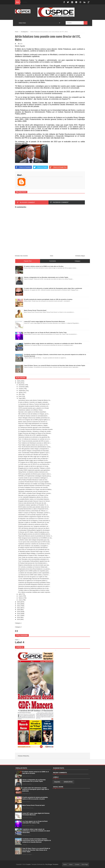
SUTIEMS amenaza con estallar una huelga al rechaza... (35, 484)
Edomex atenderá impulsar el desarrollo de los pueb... (34, 486)
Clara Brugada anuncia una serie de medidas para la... (34, 534)
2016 (19, 617)
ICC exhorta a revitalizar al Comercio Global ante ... (34, 567)
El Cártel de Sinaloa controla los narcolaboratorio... (33, 416)
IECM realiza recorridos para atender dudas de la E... (34, 507)
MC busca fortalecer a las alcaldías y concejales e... (34, 546)
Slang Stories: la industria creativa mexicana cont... (33, 472)
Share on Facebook (23, 167)
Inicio (52, 256)
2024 (19, 602)
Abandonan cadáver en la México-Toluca (30, 410)
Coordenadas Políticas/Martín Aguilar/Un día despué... (34, 530)
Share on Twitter (40, 167)
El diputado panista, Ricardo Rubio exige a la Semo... (34, 551)
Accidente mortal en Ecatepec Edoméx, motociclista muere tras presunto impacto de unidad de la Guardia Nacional (37, 840)
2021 (19, 608)
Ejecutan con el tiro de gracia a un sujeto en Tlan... (33, 577)
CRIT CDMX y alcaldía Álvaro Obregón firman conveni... (35, 493)
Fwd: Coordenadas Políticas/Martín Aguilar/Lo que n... (34, 453)
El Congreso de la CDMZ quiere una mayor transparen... (35, 462)
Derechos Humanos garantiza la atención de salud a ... (35, 586)
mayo (20, 398)
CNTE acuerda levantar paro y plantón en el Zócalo (33, 408)
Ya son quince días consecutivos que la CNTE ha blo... (35, 542)
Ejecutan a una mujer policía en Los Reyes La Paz (33, 495)
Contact (77, 865)
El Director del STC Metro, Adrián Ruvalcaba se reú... (34, 532)
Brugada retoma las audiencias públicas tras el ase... (34, 588)
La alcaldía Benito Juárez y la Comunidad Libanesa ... (34, 499)
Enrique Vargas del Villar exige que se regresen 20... (34, 457)
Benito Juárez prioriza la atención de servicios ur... (33, 422)
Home (17, 32)
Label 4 (20, 642)
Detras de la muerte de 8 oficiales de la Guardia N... (34, 455)
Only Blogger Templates (52, 864)
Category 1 (18, 623)
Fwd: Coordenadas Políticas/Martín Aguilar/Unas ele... (34, 561)
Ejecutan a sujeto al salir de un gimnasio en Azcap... (34, 466)
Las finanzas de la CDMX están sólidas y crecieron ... (34, 575)
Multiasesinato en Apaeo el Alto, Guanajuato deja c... (34, 555)
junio (20, 396)
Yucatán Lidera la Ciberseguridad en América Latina (34, 590)
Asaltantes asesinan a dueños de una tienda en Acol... (34, 544)
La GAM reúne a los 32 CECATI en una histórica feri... (34, 464)
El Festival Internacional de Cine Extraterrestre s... (33, 563)
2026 (19, 381)
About (71, 865)
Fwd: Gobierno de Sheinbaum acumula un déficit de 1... (35, 443)
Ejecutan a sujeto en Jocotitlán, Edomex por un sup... (34, 522)
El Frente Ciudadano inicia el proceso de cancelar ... (34, 487)
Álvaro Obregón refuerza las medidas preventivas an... (34, 418)
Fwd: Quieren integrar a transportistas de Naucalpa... (34, 451)
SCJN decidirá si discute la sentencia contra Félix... (33, 524)
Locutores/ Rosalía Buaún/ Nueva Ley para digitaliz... (34, 482)
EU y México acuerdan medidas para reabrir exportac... (35, 592)
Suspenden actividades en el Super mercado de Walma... (35, 489)
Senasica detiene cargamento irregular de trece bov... (34, 517)
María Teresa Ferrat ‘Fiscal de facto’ (34, 805)
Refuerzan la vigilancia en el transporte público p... (33, 581)
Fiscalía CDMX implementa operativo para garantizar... (35, 470)
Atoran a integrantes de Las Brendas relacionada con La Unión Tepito (34, 781)
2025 (19, 383)
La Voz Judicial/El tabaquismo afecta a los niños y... (34, 497)
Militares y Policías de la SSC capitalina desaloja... (33, 435)
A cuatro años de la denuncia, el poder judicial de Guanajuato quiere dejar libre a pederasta (36, 789)
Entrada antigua (80, 256)
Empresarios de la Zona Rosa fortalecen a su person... (34, 569)
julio (20, 395)
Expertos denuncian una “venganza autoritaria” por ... (34, 526)
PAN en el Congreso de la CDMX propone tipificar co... (35, 420)
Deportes (57, 782)
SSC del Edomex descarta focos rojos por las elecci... (34, 528)
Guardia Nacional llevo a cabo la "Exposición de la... (34, 509)
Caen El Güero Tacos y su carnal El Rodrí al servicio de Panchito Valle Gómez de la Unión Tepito (36, 850)
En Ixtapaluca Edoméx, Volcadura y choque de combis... (35, 431)
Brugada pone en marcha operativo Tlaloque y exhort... (35, 468)
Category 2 (18, 627)
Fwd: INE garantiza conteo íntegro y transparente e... (34, 449)
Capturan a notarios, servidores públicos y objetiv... (33, 425)
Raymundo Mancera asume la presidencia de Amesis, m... (36, 536)
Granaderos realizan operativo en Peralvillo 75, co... (34, 505)
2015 (19, 619)
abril (20, 594)
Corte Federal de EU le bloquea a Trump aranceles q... (35, 521)
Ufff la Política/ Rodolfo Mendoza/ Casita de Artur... (33, 480)
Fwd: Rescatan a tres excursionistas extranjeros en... (34, 559)
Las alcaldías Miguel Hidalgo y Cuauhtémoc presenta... (35, 553)
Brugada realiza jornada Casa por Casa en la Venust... (34, 501)
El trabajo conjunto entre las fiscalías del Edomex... (33, 548)
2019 (19, 612)
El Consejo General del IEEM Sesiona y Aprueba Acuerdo (35, 429)
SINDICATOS (68, 782)
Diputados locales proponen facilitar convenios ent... (34, 406)
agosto (21, 393)
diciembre (22, 385)
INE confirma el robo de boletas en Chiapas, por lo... (34, 414)
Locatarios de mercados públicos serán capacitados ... (34, 573)
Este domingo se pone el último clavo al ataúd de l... (34, 458)
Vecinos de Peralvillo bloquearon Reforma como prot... (34, 584)
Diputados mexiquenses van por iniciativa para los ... (34, 491)
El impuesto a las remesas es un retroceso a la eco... (34, 519)
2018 (19, 613)
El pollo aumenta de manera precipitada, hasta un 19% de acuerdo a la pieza (35, 798)
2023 (19, 604)
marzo (21, 596)
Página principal (24, 756)
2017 (19, 615)
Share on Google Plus (58, 167)
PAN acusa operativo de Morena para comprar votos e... (35, 474)
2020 (19, 610)
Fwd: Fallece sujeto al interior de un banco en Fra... (33, 445)
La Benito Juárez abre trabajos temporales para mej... (34, 540)
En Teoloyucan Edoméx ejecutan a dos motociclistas (34, 427)
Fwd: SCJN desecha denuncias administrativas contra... (35, 447)
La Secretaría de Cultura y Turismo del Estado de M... (34, 404)
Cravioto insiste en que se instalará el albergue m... (33, 478)
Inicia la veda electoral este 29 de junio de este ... (33, 503)
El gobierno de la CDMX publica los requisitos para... (34, 571)
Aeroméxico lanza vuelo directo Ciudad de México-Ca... (35, 400)
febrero (21, 598)
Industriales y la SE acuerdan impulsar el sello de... (33, 515)
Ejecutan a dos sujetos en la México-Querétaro (32, 412)
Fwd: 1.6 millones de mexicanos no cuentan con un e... (35, 439)
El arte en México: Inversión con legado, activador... (34, 402)
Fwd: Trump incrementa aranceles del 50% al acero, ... (34, 441)
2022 (19, 606)
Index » (17, 640)
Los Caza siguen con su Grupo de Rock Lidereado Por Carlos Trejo (35, 822)
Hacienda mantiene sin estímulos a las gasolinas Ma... (34, 437)
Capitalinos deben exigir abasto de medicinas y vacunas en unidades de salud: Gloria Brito (36, 831)
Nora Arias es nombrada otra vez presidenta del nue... (34, 550)
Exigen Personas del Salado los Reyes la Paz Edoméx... (35, 433)
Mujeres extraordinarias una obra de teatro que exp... (34, 565)
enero (20, 600)
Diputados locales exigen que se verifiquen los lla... (33, 460)
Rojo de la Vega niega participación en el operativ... (33, 424)
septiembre (22, 391)
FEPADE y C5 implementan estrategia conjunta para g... (35, 476)
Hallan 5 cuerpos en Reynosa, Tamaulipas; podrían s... (35, 513)
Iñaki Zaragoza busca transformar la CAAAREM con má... (35, 538)
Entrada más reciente (21, 256)
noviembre (22, 387)
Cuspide (28, 864)
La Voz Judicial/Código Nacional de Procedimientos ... (34, 579)
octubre (21, 389)
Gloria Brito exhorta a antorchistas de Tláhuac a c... (33, 511)
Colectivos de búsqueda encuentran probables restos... (35, 583)
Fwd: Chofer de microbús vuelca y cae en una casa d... (35, 557)
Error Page (85, 865)
